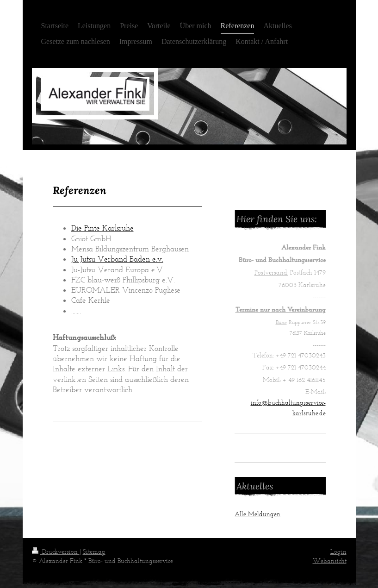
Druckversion (56, 552)
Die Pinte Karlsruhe (102, 228)
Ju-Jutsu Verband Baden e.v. (117, 259)
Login (338, 552)
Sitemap (94, 552)
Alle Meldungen (257, 514)
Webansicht (330, 561)
